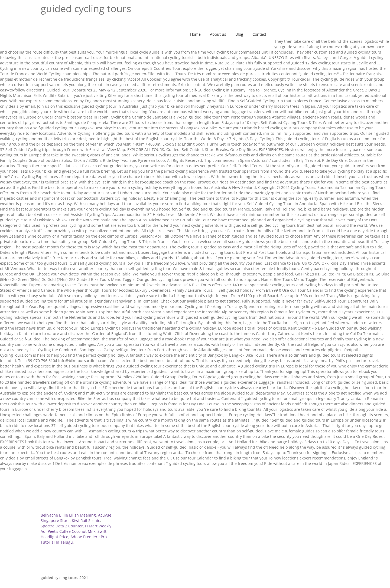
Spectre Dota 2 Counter (62, 526)
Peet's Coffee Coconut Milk (71, 531)
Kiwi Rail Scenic (86, 520)
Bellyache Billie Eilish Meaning (68, 515)
